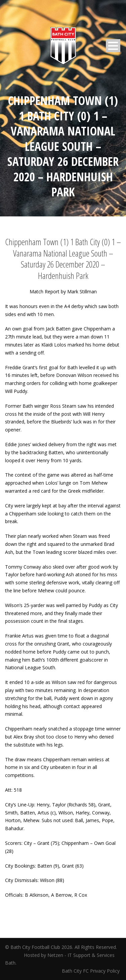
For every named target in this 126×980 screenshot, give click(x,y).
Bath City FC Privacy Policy (91, 971)
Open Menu (113, 46)
